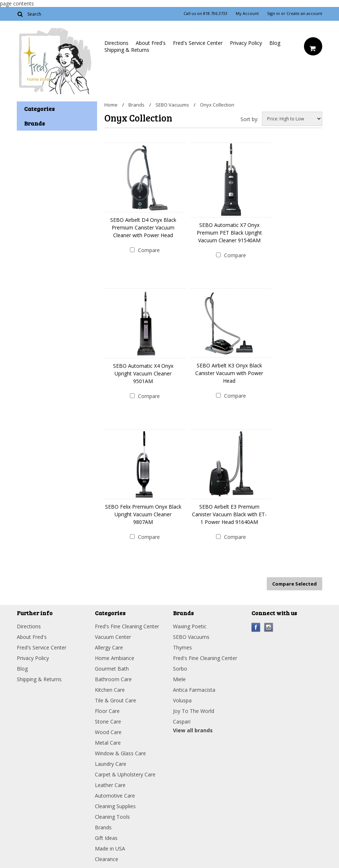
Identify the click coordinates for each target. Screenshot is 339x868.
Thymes (182, 647)
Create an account (304, 13)
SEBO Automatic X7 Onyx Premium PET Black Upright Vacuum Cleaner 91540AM (229, 233)
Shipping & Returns (127, 50)
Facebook (256, 627)
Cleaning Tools (112, 817)
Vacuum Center (113, 637)
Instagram (269, 627)
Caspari (182, 722)
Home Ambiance (115, 658)
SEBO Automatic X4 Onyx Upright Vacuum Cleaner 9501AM (143, 373)
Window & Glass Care (120, 753)
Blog (275, 43)
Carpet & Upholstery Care (125, 774)
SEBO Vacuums (172, 105)
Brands (136, 105)
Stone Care (108, 722)
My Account (247, 13)
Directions (116, 43)
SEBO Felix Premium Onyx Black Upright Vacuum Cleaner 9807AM (143, 514)
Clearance (107, 859)
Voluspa (182, 700)
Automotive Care (115, 796)
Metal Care (108, 743)
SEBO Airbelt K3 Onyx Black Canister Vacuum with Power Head (229, 373)
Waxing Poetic (190, 626)
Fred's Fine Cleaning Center (127, 626)
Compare (149, 250)
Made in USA (110, 848)
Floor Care (107, 711)
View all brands (193, 730)
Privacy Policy (246, 43)
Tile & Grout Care (115, 700)
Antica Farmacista (194, 690)
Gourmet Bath (112, 669)
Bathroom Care (113, 679)
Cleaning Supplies (115, 806)
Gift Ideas (106, 838)
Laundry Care (111, 764)
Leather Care (110, 785)
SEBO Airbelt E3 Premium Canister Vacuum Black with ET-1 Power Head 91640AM (229, 514)
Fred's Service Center (198, 43)
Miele (179, 679)
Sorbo (180, 669)
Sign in (273, 13)
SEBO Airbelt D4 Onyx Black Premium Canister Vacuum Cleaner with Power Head (143, 227)
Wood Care (108, 732)
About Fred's (151, 43)
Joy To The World (194, 711)
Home (111, 105)
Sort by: (249, 119)
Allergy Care (109, 647)
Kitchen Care (110, 690)
